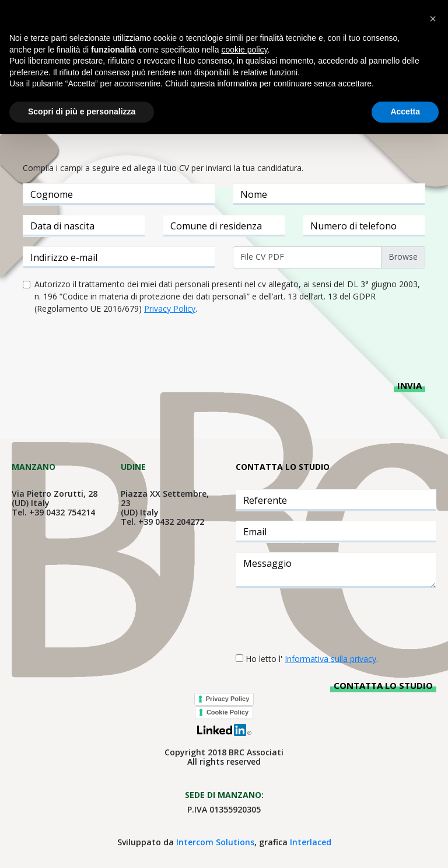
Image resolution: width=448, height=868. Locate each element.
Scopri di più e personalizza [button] (82, 111)
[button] (433, 19)
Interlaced (311, 842)
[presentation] (111, 347)
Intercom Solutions (215, 842)
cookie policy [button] (244, 50)
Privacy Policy (228, 699)
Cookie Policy (228, 712)
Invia (409, 385)
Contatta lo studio (383, 685)
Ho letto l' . (312, 659)
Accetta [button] (405, 111)
